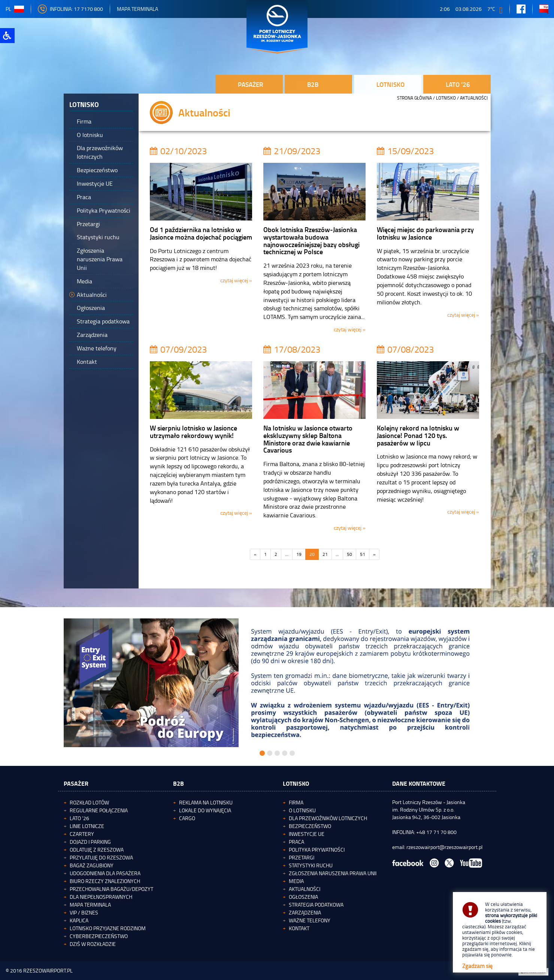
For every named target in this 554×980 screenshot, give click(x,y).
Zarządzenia (305, 912)
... (287, 554)
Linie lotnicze (87, 826)
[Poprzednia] (255, 554)
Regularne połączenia (99, 810)
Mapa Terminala (137, 9)
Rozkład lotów (89, 802)
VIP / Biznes (84, 912)
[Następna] (374, 554)
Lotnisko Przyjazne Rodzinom (108, 928)
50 (349, 554)
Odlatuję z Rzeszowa (97, 850)
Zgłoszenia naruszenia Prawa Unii (333, 873)
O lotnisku (302, 810)
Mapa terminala (90, 905)
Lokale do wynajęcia (205, 810)
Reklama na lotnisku (206, 802)
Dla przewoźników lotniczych (328, 818)
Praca (296, 842)
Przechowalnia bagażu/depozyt (111, 889)
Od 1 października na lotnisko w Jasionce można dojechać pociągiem (201, 233)
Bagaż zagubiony (92, 865)
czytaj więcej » (236, 280)
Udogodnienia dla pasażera (105, 873)
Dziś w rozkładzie (93, 944)
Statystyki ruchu (311, 865)
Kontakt (299, 928)
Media (296, 881)
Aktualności (305, 889)
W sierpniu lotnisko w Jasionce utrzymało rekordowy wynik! (193, 432)
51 (363, 554)
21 (325, 554)
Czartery (82, 834)
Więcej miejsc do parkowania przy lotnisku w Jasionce (425, 233)
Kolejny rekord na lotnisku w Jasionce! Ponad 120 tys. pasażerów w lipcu (418, 435)
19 (299, 554)
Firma (296, 802)
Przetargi (302, 857)
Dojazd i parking (90, 842)
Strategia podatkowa (316, 905)
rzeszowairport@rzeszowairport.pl (444, 847)
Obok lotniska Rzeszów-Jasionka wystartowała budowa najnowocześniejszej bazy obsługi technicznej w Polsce (311, 241)
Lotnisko (446, 98)
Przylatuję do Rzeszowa (101, 857)
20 (312, 554)
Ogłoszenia (303, 897)
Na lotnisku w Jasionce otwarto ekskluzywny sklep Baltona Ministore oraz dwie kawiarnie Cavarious (308, 439)
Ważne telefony (310, 920)
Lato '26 (79, 818)
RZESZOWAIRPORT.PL (48, 970)
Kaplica (79, 920)
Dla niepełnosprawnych (101, 897)
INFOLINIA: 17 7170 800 (70, 9)
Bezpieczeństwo (310, 826)
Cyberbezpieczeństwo (99, 936)
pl (15, 9)
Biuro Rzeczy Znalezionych (105, 881)
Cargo (187, 818)
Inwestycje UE (307, 834)
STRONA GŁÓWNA (414, 98)
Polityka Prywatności (317, 850)
